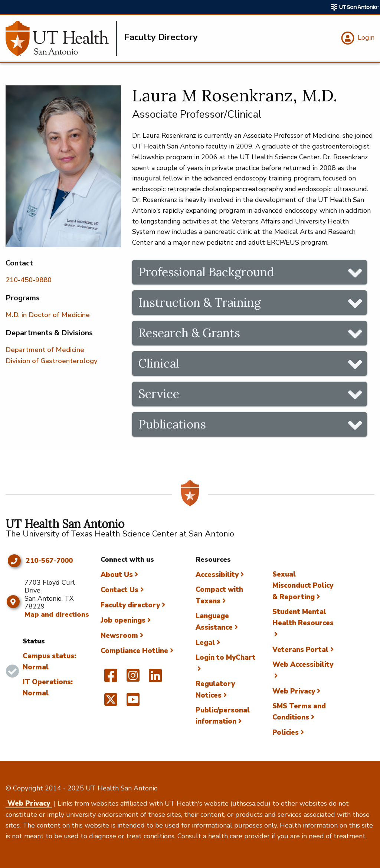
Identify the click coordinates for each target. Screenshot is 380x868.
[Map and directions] (13, 602)
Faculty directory (130, 605)
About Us (117, 575)
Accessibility (217, 575)
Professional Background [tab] (206, 272)
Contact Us (119, 590)
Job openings (123, 620)
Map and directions (57, 614)
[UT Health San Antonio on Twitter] (111, 703)
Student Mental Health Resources (303, 617)
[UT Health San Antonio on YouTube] (133, 703)
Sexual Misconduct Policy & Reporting (303, 586)
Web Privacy (294, 691)
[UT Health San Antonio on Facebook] (111, 679)
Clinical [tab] (159, 363)
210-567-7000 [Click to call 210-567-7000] (49, 561)
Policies (286, 732)
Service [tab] (159, 394)
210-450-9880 (29, 280)
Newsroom (119, 636)
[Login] (357, 38)
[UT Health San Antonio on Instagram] (133, 679)
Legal (205, 643)
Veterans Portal (300, 650)
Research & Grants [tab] (189, 333)
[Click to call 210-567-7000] (14, 561)
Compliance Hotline (134, 651)
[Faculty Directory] (61, 38)
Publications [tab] (172, 424)
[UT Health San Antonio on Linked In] (155, 679)
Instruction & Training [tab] (200, 302)
